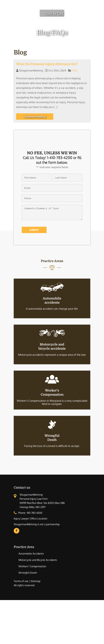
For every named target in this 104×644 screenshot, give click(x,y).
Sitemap (35, 581)
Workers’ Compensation (32, 566)
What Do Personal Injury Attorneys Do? (47, 64)
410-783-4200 (34, 513)
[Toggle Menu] (100, 6)
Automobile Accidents (31, 554)
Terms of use (21, 581)
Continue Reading (35, 117)
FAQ (74, 70)
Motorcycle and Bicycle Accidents (38, 560)
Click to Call (54, 13)
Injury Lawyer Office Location (30, 519)
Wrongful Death (28, 573)
